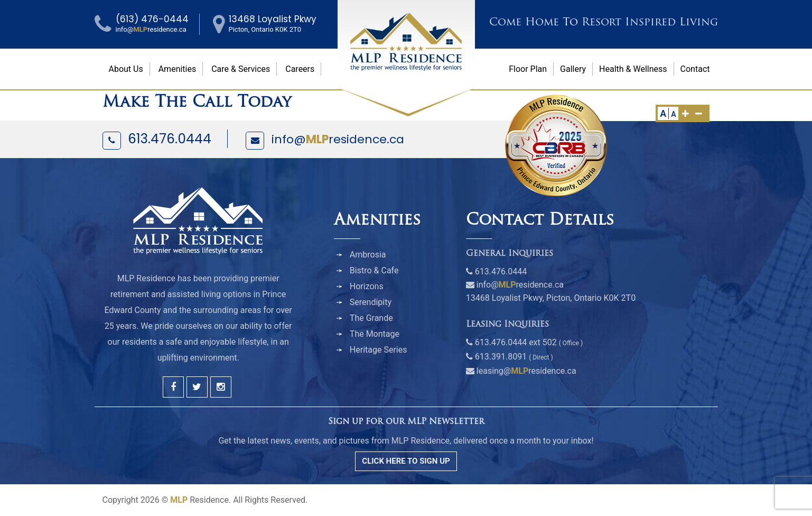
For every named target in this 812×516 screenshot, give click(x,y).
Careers (300, 69)
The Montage (375, 334)
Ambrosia (368, 255)
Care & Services (241, 69)
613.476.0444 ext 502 (516, 342)
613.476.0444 (170, 139)
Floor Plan (528, 69)
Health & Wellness (633, 69)
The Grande (371, 318)
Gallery (573, 69)
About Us (126, 69)
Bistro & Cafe (374, 270)
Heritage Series (379, 350)
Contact (695, 69)
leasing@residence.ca (526, 371)
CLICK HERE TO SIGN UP (406, 461)
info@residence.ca (338, 139)
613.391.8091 (501, 357)
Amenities (178, 69)
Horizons (367, 286)
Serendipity (371, 302)
